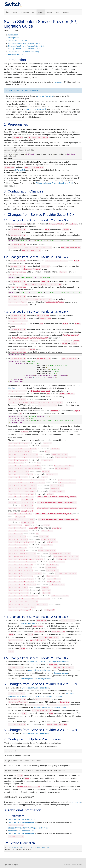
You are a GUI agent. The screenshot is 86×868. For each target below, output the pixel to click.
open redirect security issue (40, 670)
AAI (7, 12)
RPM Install (20, 170)
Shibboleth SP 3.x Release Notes (36, 688)
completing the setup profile (36, 109)
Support (50, 12)
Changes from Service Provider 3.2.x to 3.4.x (27, 49)
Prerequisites (14, 38)
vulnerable (58, 82)
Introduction (13, 35)
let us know (77, 802)
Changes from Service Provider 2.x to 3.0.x (26, 43)
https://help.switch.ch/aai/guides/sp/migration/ (29, 847)
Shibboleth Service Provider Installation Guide (55, 183)
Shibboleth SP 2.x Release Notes (22, 831)
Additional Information (17, 54)
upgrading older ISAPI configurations (36, 679)
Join (33, 12)
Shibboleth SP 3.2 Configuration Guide (50, 708)
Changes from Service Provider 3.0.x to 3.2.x (27, 46)
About (15, 12)
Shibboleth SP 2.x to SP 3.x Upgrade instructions (48, 662)
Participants (24, 12)
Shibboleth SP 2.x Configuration (21, 833)
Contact (66, 12)
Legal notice (8, 865)
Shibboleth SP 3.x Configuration (21, 822)
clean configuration (45, 96)
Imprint (16, 865)
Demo (58, 12)
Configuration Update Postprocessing (24, 52)
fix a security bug (28, 623)
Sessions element (61, 673)
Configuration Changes (18, 40)
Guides (41, 12)
